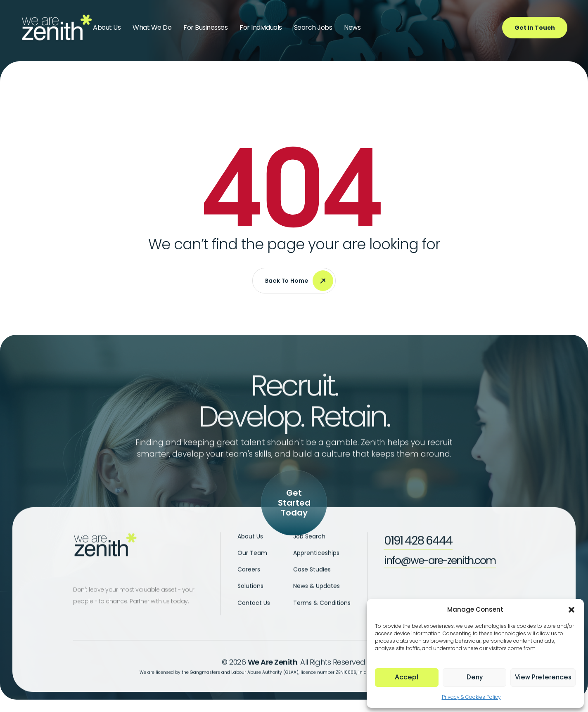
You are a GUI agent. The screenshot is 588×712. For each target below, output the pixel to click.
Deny (475, 678)
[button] (571, 610)
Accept (407, 678)
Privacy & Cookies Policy (471, 697)
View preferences (543, 678)
